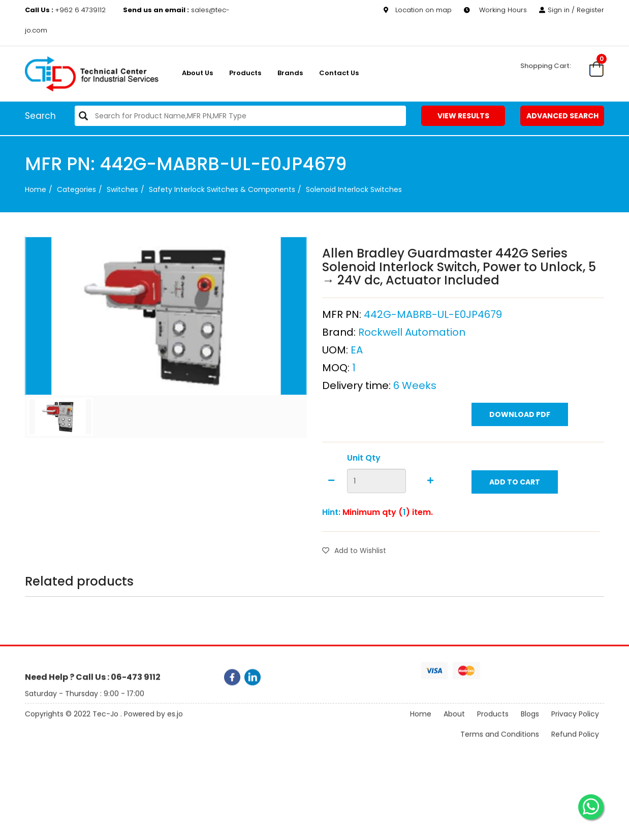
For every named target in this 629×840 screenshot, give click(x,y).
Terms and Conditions (500, 745)
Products (245, 73)
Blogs (530, 725)
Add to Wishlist (354, 587)
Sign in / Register (572, 10)
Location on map (418, 10)
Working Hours (495, 10)
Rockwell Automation (412, 368)
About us (197, 73)
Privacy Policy (575, 725)
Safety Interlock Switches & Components (222, 189)
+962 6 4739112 (66, 10)
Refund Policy (575, 745)
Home (36, 189)
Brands (290, 73)
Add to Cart (515, 518)
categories (76, 189)
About (454, 725)
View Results (463, 116)
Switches (122, 189)
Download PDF (520, 450)
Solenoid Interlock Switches (354, 189)
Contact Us (339, 73)
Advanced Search (562, 116)
